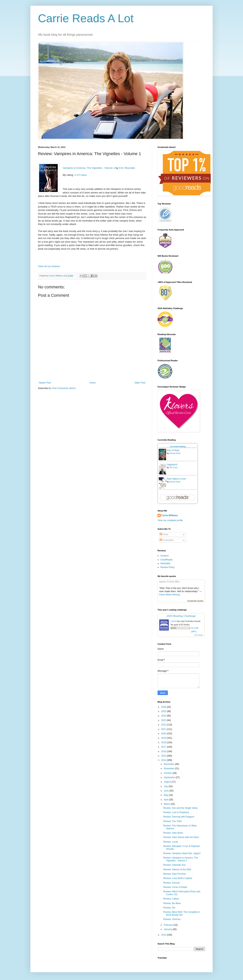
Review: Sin (169, 908)
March (167, 804)
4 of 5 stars (81, 175)
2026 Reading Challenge (181, 616)
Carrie (174, 621)
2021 (164, 729)
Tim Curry (174, 468)
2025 (164, 711)
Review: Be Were (172, 903)
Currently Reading (178, 446)
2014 (164, 760)
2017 (164, 747)
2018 (164, 742)
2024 (164, 716)
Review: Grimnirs (172, 919)
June (167, 791)
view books (199, 635)
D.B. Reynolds (127, 168)
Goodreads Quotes (195, 601)
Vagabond (172, 465)
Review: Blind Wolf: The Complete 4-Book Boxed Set (182, 913)
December (169, 764)
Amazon (165, 556)
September (170, 777)
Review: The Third (172, 821)
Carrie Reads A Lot (86, 18)
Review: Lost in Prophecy (176, 812)
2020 (164, 734)
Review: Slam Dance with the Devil (181, 837)
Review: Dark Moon (173, 833)
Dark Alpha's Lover (176, 479)
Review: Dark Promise (175, 874)
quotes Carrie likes (170, 582)
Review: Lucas (171, 842)
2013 (164, 935)
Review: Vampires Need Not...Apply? (182, 853)
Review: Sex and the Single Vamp (180, 808)
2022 (164, 725)
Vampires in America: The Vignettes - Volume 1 (89, 168)
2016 (164, 751)
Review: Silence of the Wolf (177, 870)
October (168, 773)
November (169, 769)
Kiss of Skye (173, 450)
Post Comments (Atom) (64, 388)
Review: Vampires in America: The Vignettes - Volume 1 (181, 859)
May (166, 795)
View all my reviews (49, 266)
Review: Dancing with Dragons (179, 817)
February (169, 925)
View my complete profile (170, 520)
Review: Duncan (172, 883)
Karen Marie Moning (170, 595)
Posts (164, 534)
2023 (164, 720)
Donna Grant (175, 453)
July (166, 786)
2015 (164, 756)
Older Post (140, 383)
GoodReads (166, 560)
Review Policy (168, 567)
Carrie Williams (170, 515)
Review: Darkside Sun (174, 865)
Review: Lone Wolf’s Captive (178, 878)
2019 (164, 738)
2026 (164, 707)
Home (93, 383)
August (168, 782)
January (168, 929)
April (166, 800)
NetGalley (165, 563)
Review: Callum (171, 899)
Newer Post (45, 383)
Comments (167, 540)
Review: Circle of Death (175, 887)
